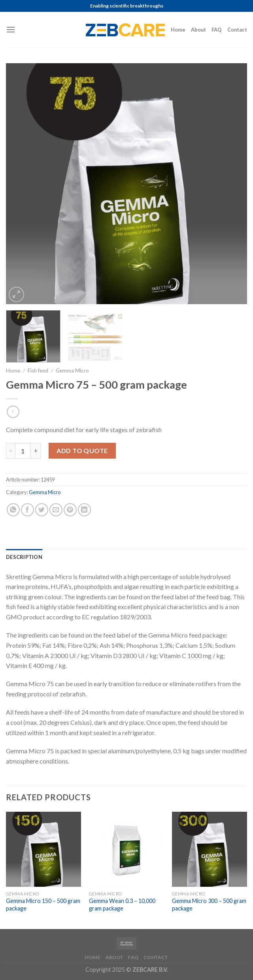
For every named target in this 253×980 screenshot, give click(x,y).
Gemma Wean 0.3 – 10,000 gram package (122, 905)
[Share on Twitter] (42, 510)
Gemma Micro (72, 371)
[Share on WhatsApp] (13, 510)
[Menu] (11, 29)
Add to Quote (82, 450)
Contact (237, 30)
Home (178, 30)
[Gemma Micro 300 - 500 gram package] (210, 849)
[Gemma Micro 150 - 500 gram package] (43, 849)
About (198, 30)
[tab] (24, 557)
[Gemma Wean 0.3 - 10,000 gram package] (126, 849)
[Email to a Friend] (56, 510)
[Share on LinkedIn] (84, 510)
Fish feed (38, 371)
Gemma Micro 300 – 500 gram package (209, 905)
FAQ (217, 30)
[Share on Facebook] (27, 510)
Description (24, 557)
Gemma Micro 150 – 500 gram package (43, 905)
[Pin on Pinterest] (70, 510)
